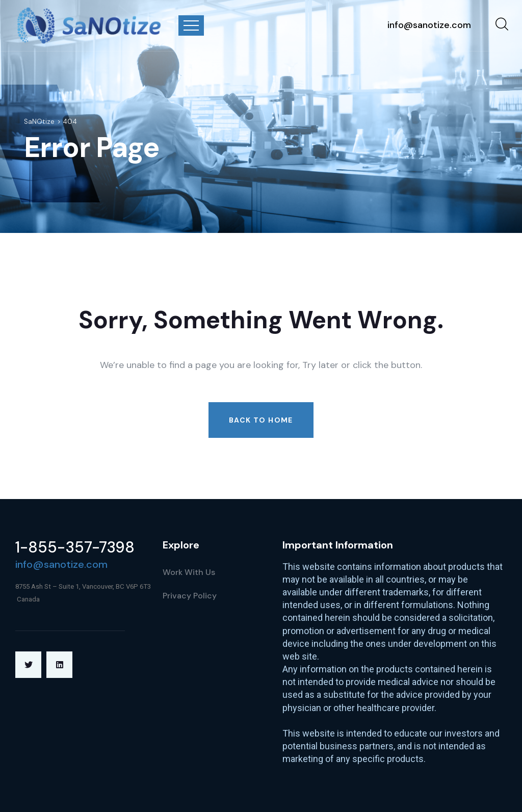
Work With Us (189, 572)
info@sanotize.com (429, 25)
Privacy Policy (190, 596)
